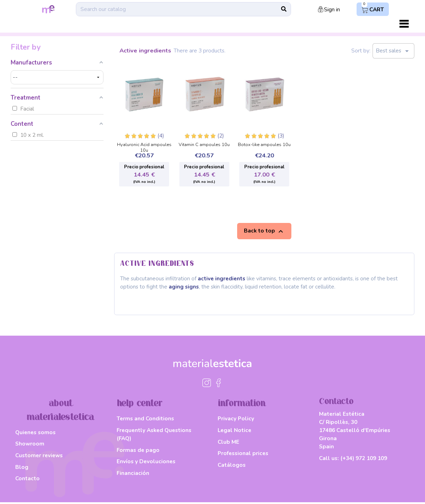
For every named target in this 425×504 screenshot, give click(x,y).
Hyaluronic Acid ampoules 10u (144, 145)
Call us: (353, 460)
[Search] (183, 9)
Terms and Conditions (145, 420)
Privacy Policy (236, 420)
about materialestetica (60, 412)
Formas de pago (138, 451)
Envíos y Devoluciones (146, 463)
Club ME (228, 443)
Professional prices (243, 455)
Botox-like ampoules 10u (264, 145)
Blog (22, 468)
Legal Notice (234, 432)
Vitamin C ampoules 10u (204, 145)
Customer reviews (39, 457)
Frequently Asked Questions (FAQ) (154, 436)
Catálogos (232, 466)
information (242, 405)
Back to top (264, 231)
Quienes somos (35, 434)
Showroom (30, 445)
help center (140, 405)
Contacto (27, 480)
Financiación (133, 475)
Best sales (393, 51)
